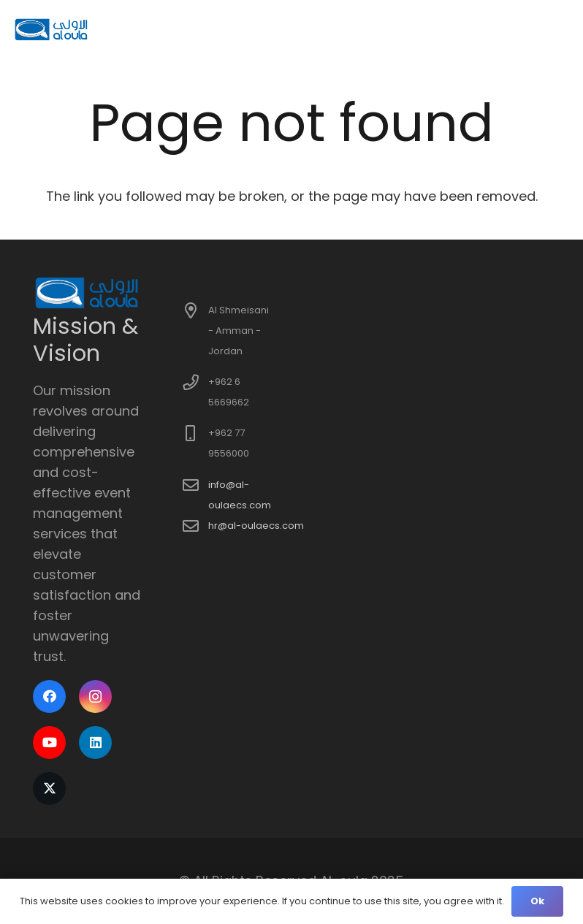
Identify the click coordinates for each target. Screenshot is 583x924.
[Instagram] (95, 696)
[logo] (52, 29)
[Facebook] (49, 696)
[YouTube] (49, 742)
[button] (561, 29)
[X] (49, 789)
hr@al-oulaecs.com (256, 526)
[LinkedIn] (95, 742)
